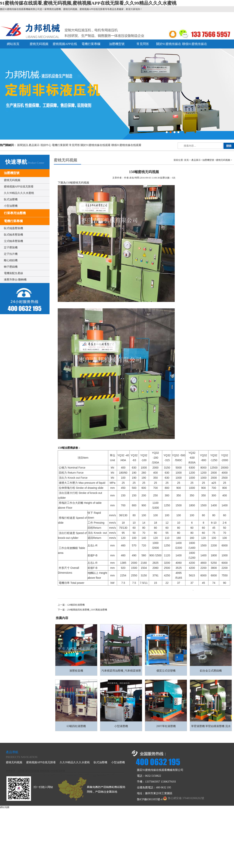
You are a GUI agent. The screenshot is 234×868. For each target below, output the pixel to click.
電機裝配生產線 (13, 273)
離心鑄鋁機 (11, 260)
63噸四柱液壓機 (76, 726)
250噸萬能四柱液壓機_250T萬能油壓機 (87, 610)
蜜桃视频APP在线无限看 (19, 187)
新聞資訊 (23, 145)
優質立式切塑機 (166, 671)
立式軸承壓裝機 (13, 241)
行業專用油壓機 (15, 213)
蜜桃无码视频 (39, 44)
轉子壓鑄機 (11, 267)
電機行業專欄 (91, 44)
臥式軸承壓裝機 (13, 235)
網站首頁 (13, 44)
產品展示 (34, 145)
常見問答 (143, 44)
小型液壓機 (121, 726)
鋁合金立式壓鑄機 (211, 671)
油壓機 (21, 771)
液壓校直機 (76, 671)
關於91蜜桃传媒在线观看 (96, 145)
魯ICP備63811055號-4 (150, 799)
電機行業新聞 (60, 145)
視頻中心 (46, 145)
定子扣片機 (11, 254)
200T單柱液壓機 (166, 726)
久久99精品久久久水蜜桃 (19, 193)
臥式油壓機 (11, 199)
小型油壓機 (11, 206)
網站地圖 (5, 807)
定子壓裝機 (11, 248)
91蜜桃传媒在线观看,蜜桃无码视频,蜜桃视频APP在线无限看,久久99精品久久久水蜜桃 (88, 3)
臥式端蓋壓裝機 (13, 228)
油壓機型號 (117, 44)
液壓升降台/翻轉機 (15, 280)
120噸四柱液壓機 (76, 605)
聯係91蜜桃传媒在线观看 (126, 145)
